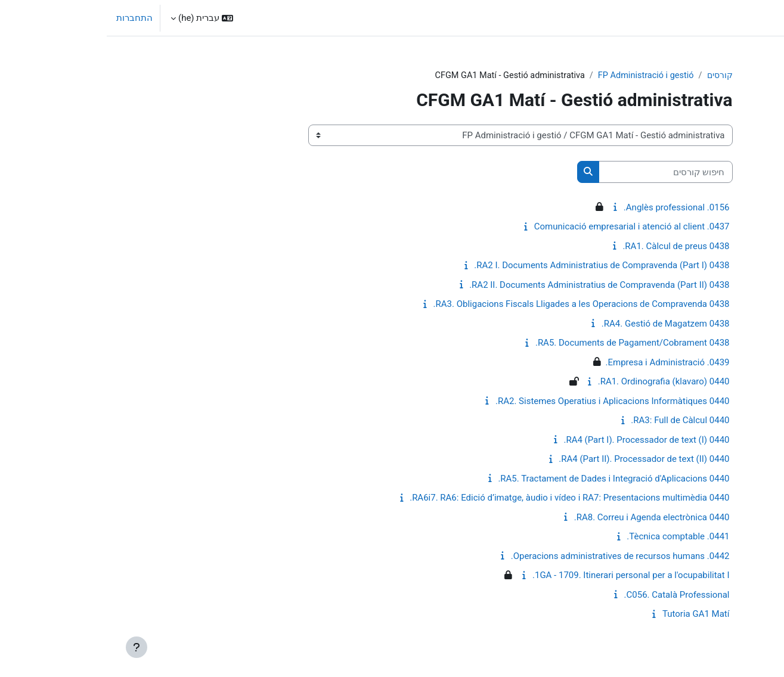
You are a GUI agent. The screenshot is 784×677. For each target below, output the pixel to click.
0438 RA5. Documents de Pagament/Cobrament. (526, 343)
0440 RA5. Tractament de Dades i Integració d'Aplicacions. (507, 479)
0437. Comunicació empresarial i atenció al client (525, 227)
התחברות (28, 18)
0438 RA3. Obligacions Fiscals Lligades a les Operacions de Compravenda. (475, 305)
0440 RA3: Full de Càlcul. (573, 421)
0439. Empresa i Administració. (560, 363)
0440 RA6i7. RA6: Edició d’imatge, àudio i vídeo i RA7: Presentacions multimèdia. (463, 498)
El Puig (757, 18)
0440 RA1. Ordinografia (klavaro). (557, 382)
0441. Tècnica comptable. (571, 537)
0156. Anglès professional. (570, 208)
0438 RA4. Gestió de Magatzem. (559, 324)
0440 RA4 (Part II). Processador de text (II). (537, 459)
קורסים (612, 76)
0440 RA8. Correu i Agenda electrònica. (545, 518)
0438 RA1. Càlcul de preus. (569, 247)
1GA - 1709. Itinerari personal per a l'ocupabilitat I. (524, 576)
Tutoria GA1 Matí (589, 614)
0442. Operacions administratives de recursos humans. (514, 557)
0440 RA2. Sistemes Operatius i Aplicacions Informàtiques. (506, 402)
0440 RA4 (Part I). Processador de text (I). (540, 440)
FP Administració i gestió (535, 76)
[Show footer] (30, 647)
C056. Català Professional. (570, 595)
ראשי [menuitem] (712, 18)
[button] (95, 18)
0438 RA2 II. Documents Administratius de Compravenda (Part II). (492, 285)
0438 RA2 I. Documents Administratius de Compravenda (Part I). (495, 266)
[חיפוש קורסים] (559, 173)
